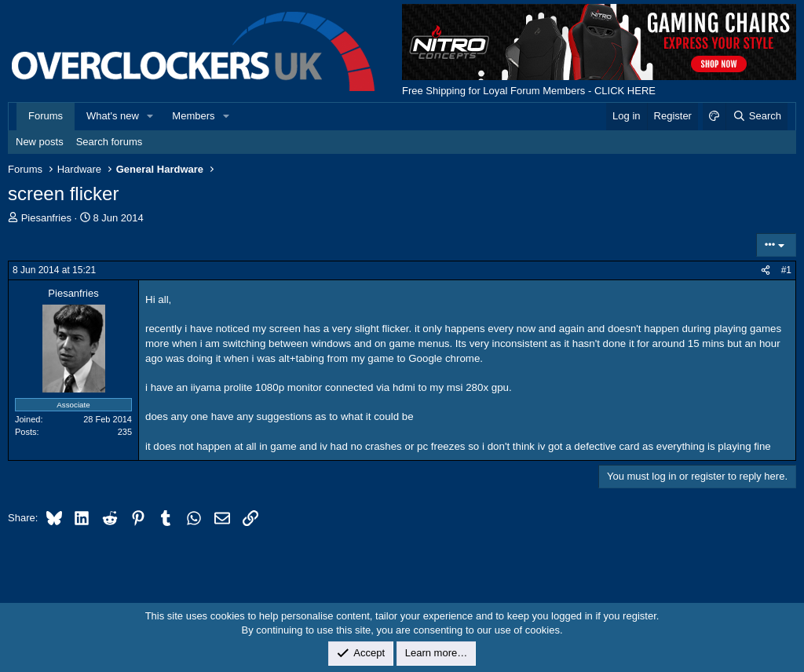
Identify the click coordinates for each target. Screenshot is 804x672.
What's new (113, 116)
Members (193, 116)
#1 (786, 270)
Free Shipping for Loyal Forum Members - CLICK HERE (529, 91)
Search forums (110, 142)
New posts (40, 142)
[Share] (766, 270)
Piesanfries (46, 218)
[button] (151, 116)
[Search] (756, 116)
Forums (46, 116)
